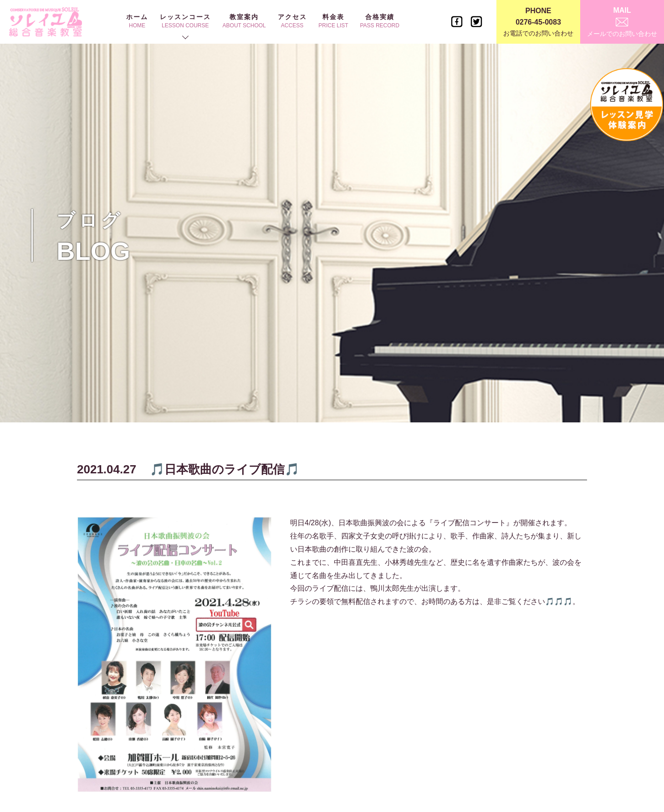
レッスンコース (185, 21)
